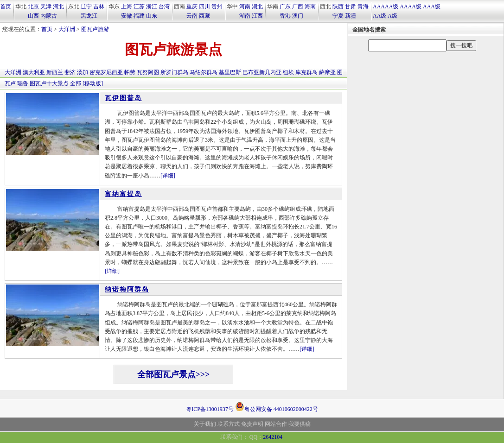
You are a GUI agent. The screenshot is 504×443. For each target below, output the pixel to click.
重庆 (192, 6)
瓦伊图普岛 (123, 98)
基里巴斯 (230, 72)
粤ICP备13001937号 (210, 409)
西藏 (204, 16)
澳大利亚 (34, 72)
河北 (58, 6)
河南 (245, 6)
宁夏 (338, 16)
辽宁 (86, 6)
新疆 (351, 16)
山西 (33, 16)
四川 (204, 6)
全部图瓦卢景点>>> (174, 374)
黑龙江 (89, 16)
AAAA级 (411, 6)
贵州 (217, 6)
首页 (6, 6)
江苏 (139, 6)
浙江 (152, 6)
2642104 (273, 437)
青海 (363, 6)
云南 (192, 16)
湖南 (245, 16)
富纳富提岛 (123, 194)
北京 (33, 6)
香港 (285, 16)
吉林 (99, 6)
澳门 (298, 16)
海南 (310, 6)
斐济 (70, 72)
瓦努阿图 (148, 72)
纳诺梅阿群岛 (127, 289)
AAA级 (432, 6)
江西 (257, 16)
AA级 (380, 16)
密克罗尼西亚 (106, 72)
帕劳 (130, 72)
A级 (392, 16)
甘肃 (351, 6)
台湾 (164, 6)
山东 (152, 16)
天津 (46, 6)
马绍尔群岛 (204, 72)
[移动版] (93, 83)
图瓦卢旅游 (95, 29)
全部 (76, 83)
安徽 (127, 16)
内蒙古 (49, 16)
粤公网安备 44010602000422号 (277, 406)
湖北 (257, 6)
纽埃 (288, 72)
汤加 (83, 72)
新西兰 (55, 72)
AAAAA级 (386, 6)
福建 (139, 16)
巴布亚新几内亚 (262, 72)
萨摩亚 (327, 72)
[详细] (168, 176)
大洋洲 (67, 29)
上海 (127, 6)
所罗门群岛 (174, 72)
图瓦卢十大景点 (49, 83)
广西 (298, 6)
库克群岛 (306, 72)
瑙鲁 (23, 83)
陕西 (338, 6)
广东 (285, 6)
